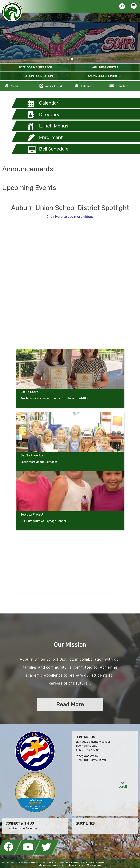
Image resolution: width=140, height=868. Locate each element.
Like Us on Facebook (25, 828)
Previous (9, 36)
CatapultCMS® (91, 862)
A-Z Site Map (94, 865)
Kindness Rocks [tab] (68, 59)
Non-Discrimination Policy (52, 865)
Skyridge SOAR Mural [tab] (72, 59)
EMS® (102, 862)
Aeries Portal (54, 86)
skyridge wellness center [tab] (55, 59)
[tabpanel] (70, 38)
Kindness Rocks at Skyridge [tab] (63, 59)
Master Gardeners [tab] (81, 59)
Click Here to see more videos (70, 217)
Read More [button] (70, 704)
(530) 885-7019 (87, 756)
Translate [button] (122, 86)
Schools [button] (86, 86)
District (16, 86)
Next (131, 36)
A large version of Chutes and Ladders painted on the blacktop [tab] (59, 59)
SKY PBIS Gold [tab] (85, 59)
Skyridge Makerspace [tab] (77, 59)
